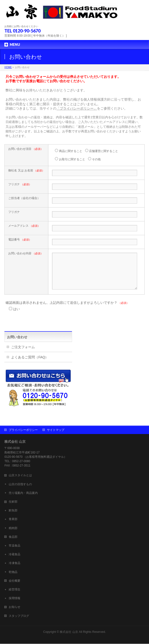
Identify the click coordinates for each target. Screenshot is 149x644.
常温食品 (15, 546)
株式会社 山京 (69, 632)
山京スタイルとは (20, 475)
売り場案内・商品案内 (23, 493)
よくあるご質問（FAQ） (30, 364)
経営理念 (15, 590)
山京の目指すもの (20, 484)
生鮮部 (13, 502)
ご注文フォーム (23, 354)
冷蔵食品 (15, 555)
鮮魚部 (13, 511)
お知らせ (15, 607)
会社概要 (15, 581)
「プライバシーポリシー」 (77, 108)
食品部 (13, 537)
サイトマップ (56, 430)
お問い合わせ (17, 344)
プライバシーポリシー (23, 430)
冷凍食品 (15, 563)
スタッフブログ (19, 616)
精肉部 (13, 528)
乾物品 (13, 572)
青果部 (13, 519)
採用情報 (15, 598)
